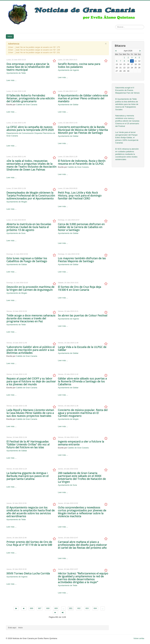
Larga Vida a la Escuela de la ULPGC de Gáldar (82, 348)
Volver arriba (139, 638)
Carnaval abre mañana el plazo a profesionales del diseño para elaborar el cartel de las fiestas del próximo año (82, 545)
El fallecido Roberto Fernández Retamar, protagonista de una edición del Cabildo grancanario (30, 98)
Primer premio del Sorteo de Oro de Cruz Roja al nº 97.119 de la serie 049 (29, 543)
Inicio (10, 36)
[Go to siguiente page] (55, 612)
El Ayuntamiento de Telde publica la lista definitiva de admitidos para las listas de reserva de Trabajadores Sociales (127, 104)
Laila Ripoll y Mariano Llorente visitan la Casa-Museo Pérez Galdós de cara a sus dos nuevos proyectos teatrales (30, 413)
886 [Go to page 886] (32, 608)
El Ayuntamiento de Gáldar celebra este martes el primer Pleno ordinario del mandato (83, 98)
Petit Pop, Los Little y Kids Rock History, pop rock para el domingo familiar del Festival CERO (80, 196)
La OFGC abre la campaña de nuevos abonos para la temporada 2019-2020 (30, 128)
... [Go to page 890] (63, 608)
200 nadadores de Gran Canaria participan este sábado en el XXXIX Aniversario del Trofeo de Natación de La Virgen (82, 477)
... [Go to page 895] (103, 608)
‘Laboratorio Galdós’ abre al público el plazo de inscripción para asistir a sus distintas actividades (31, 350)
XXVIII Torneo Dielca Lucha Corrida (28, 573)
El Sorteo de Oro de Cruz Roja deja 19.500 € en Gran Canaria (79, 288)
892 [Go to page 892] (79, 608)
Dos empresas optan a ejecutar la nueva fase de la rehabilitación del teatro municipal (28, 67)
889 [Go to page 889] (56, 608)
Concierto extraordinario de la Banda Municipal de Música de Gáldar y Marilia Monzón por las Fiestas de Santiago (83, 130)
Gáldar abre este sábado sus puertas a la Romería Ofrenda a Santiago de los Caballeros (82, 381)
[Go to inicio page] (16, 608)
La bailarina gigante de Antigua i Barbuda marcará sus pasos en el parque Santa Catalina (27, 476)
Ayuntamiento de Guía (16, 233)
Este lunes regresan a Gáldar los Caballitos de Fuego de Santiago (27, 260)
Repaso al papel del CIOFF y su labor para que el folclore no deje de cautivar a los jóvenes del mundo (31, 381)
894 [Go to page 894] (95, 608)
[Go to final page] (63, 612)
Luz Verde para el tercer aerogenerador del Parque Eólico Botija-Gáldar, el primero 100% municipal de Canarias (127, 138)
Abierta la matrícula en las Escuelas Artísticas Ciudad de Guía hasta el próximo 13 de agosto (29, 227)
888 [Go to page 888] (48, 608)
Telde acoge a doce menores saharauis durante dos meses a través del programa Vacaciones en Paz (31, 318)
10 (132, 61)
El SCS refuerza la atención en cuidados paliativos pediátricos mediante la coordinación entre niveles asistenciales (127, 154)
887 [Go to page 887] (40, 608)
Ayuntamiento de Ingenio (68, 70)
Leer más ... (11, 80)
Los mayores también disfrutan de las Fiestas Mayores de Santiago (82, 260)
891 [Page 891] (71, 608)
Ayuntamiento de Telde (16, 73)
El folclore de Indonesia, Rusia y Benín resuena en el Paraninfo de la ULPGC (82, 162)
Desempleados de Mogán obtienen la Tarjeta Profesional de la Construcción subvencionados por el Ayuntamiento (31, 196)
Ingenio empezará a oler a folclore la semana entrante (81, 443)
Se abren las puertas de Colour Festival (83, 315)
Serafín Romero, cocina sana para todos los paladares (79, 65)
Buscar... (115, 25)
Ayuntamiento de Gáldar (68, 105)
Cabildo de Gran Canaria (27, 105)
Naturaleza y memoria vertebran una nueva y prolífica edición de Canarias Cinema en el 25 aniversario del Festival (127, 121)
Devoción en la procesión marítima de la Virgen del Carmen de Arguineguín (30, 288)
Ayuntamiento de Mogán (17, 202)
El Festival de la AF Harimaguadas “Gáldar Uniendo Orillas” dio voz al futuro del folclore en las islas (28, 444)
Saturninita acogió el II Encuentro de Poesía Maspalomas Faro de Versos (127, 90)
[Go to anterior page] (24, 608)
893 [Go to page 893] (87, 608)
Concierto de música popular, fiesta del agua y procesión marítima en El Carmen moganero (83, 413)
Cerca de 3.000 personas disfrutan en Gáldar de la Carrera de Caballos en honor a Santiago (81, 227)
